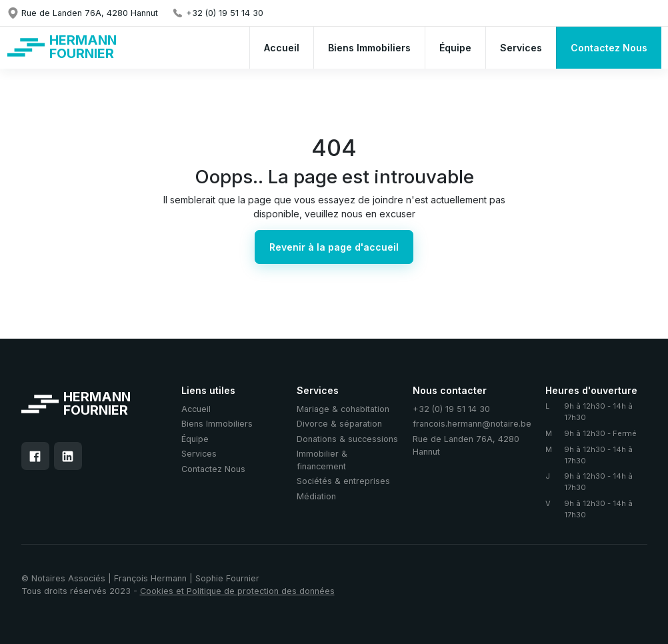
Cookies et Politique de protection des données (237, 591)
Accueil (196, 409)
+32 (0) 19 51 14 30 (451, 409)
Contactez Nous (213, 469)
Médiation (316, 496)
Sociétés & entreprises (343, 481)
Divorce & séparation (339, 424)
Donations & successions (347, 439)
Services (199, 454)
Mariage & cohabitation (343, 409)
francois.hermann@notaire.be (472, 424)
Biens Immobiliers (217, 424)
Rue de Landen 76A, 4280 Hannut (466, 445)
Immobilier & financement (322, 460)
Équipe (195, 439)
